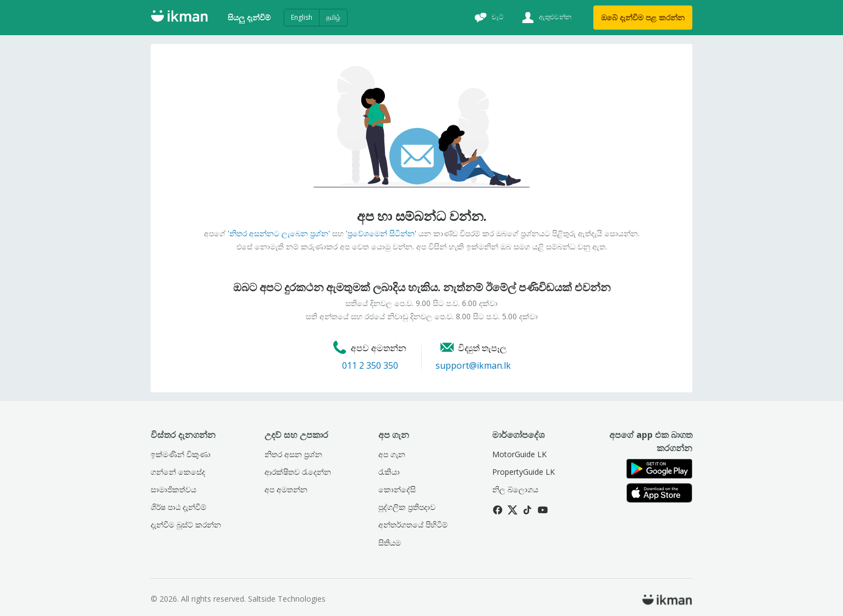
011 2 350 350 (370, 365)
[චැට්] (488, 18)
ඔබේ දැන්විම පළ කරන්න (643, 17)
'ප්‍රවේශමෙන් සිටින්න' (381, 233)
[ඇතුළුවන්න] (545, 18)
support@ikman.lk (473, 365)
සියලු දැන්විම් (249, 17)
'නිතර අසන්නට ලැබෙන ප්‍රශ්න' (279, 233)
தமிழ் (333, 17)
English (302, 17)
